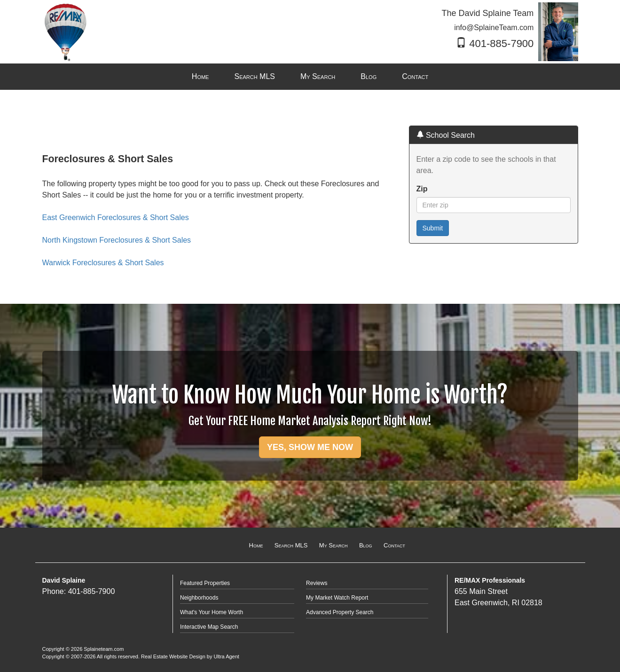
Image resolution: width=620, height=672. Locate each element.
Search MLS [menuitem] (255, 76)
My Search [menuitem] (318, 76)
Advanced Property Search (340, 612)
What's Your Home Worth (212, 612)
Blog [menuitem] (369, 76)
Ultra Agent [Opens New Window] (226, 656)
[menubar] (310, 77)
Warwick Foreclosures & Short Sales (103, 263)
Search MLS (291, 545)
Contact (394, 545)
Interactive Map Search (209, 627)
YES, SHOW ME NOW (310, 447)
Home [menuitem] (200, 76)
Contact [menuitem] (415, 76)
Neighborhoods (199, 598)
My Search (334, 545)
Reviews (317, 583)
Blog (366, 545)
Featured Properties (205, 583)
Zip (422, 189)
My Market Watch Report (337, 598)
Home (256, 545)
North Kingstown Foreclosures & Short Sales (117, 240)
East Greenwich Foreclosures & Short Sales (116, 217)
